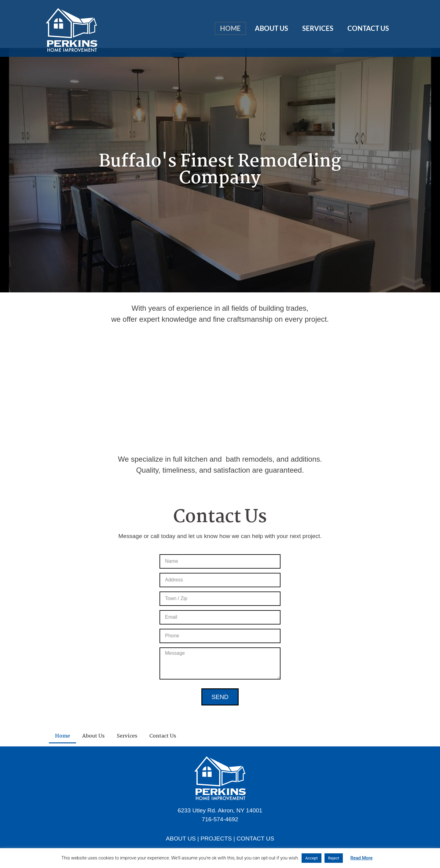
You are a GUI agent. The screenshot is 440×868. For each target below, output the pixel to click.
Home (230, 28)
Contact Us (368, 28)
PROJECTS (216, 839)
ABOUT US (181, 839)
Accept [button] (312, 858)
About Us (271, 28)
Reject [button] (334, 858)
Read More (362, 858)
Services (318, 28)
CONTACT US (255, 839)
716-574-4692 (220, 819)
